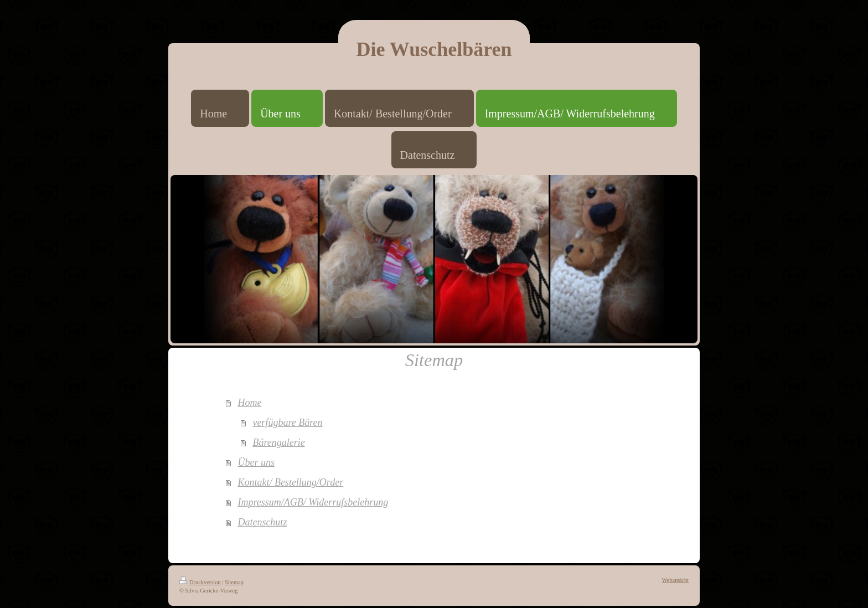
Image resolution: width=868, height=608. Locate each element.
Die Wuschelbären (434, 49)
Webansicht (675, 580)
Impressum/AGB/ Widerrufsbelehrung (313, 502)
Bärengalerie (278, 442)
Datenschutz (262, 522)
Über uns (256, 462)
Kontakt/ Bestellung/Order (290, 482)
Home (249, 403)
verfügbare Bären (287, 422)
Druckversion (200, 582)
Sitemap (234, 582)
